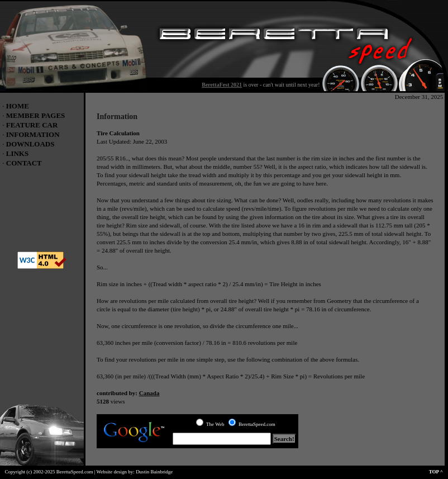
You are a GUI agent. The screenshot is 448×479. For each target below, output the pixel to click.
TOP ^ (439, 472)
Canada (149, 393)
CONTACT (24, 163)
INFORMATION (33, 134)
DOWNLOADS (30, 144)
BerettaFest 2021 (222, 85)
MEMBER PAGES (36, 115)
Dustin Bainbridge (154, 472)
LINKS (17, 153)
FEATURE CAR (32, 125)
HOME (18, 106)
